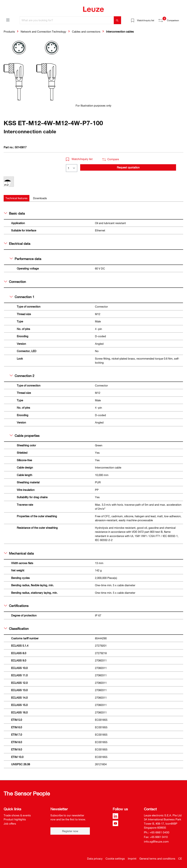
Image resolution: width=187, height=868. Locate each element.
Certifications (16, 606)
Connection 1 (22, 297)
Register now (70, 831)
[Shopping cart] (181, 19)
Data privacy (95, 858)
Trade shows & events (17, 815)
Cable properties (25, 436)
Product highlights (15, 819)
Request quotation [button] (128, 167)
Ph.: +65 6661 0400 (157, 832)
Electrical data (17, 244)
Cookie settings (115, 858)
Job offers (10, 824)
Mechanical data (19, 553)
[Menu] (8, 20)
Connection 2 (22, 376)
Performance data (25, 259)
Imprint (132, 858)
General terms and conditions (157, 858)
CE (180, 858)
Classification (16, 629)
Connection (15, 282)
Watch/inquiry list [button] (79, 159)
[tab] (17, 198)
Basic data (14, 213)
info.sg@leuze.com (156, 841)
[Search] (117, 20)
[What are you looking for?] (67, 20)
